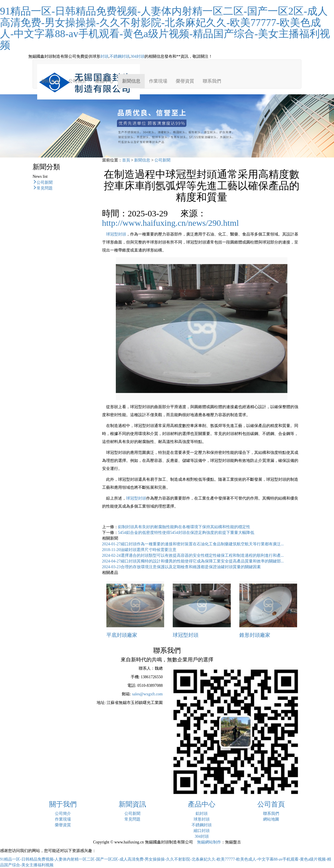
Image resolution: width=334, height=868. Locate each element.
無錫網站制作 (209, 842)
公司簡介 (77, 81)
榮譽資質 (185, 81)
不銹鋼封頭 (120, 56)
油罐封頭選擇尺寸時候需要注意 (139, 550)
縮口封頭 (202, 831)
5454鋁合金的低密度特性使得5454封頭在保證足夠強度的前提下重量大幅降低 (186, 533)
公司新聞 (45, 182)
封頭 (104, 56)
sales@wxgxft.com (147, 694)
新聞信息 (131, 81)
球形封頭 (202, 819)
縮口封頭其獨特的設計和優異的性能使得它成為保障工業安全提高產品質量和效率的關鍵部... (193, 561)
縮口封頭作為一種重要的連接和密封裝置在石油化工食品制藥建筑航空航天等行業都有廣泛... (193, 544)
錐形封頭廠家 (255, 635)
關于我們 (63, 804)
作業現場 (158, 81)
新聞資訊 (132, 804)
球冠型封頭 (116, 234)
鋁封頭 (202, 814)
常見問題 (45, 187)
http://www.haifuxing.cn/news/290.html (171, 223)
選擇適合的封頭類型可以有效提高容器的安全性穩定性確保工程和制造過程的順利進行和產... (193, 555)
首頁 (126, 160)
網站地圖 (271, 819)
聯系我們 (212, 81)
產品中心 (104, 81)
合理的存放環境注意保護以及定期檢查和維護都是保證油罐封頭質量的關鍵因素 (181, 567)
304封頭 (137, 56)
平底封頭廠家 (122, 635)
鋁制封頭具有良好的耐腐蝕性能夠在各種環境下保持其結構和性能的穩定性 (184, 527)
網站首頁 (51, 81)
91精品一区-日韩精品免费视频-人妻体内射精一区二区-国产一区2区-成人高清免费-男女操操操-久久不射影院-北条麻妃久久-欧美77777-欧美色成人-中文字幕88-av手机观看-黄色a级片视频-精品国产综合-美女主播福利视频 (165, 28)
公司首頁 (271, 804)
